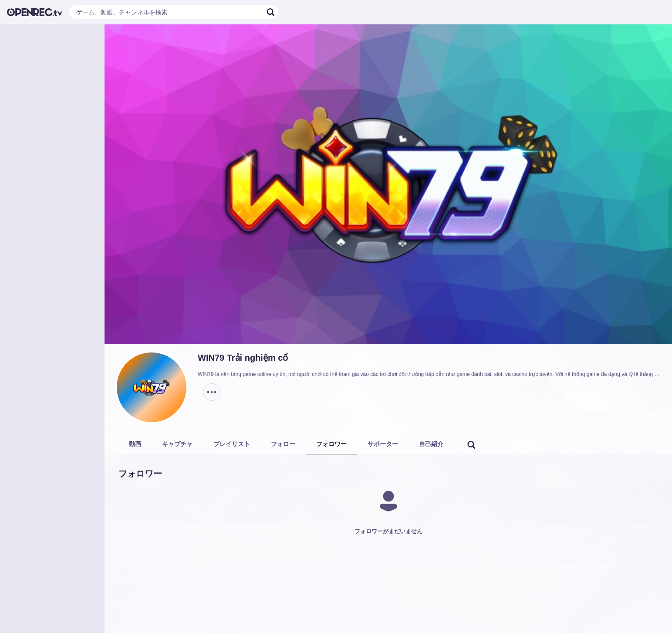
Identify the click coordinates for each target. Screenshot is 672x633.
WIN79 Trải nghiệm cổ (243, 358)
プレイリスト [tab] (232, 444)
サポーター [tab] (383, 444)
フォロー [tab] (283, 444)
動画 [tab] (135, 444)
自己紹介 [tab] (431, 444)
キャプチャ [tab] (177, 444)
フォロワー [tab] (331, 444)
